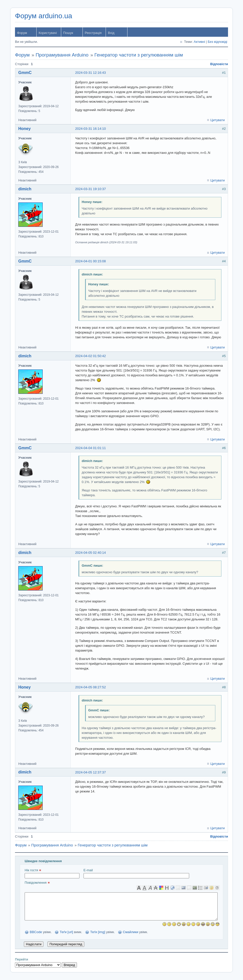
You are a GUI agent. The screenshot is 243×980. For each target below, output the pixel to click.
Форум (22, 33)
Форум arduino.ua (44, 16)
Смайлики (131, 932)
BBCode (36, 932)
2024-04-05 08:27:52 (91, 687)
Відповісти (219, 64)
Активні (199, 42)
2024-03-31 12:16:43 (91, 73)
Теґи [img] (98, 932)
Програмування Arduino (62, 55)
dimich (25, 189)
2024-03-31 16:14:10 (91, 129)
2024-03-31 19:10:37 (91, 189)
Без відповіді (217, 42)
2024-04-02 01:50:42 (91, 356)
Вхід (111, 33)
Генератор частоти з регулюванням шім (139, 55)
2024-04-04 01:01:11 (91, 448)
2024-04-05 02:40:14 (91, 553)
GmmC (25, 73)
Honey (25, 129)
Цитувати (218, 120)
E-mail (136, 873)
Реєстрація (93, 33)
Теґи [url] (66, 932)
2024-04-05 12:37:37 (91, 772)
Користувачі (48, 33)
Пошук (68, 33)
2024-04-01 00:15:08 (91, 261)
